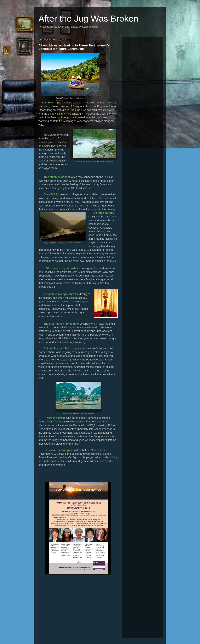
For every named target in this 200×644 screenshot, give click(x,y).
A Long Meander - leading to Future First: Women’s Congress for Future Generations (74, 47)
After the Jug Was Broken (88, 19)
